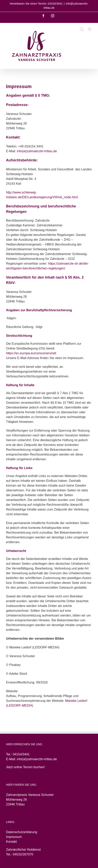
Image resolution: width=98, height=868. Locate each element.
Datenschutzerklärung (22, 832)
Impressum (14, 837)
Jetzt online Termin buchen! (25, 767)
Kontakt (11, 842)
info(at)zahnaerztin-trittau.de (37, 151)
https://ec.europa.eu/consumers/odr (31, 353)
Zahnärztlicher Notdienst (23, 850)
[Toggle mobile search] (82, 29)
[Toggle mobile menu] (90, 29)
